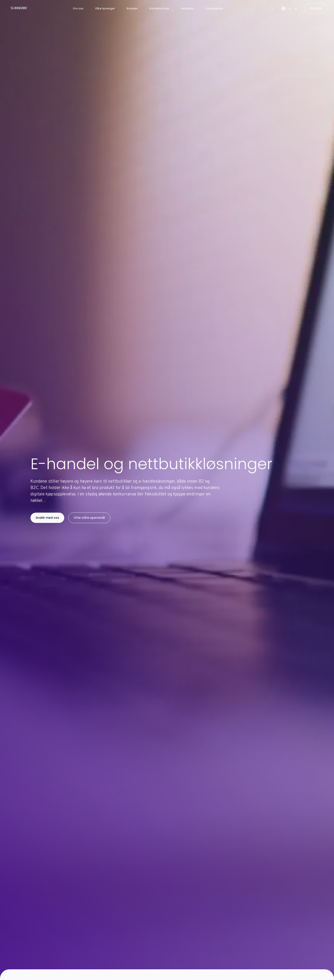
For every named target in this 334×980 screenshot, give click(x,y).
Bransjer (132, 8)
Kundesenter (215, 8)
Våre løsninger (105, 8)
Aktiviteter (187, 8)
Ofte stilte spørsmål (89, 518)
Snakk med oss (47, 518)
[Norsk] (289, 9)
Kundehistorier (159, 8)
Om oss (78, 8)
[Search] (271, 9)
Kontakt (316, 8)
